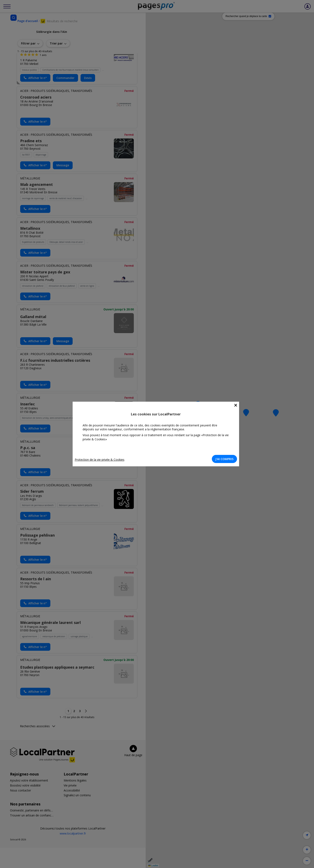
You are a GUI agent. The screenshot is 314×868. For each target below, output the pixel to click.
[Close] (237, 405)
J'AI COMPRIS (226, 459)
